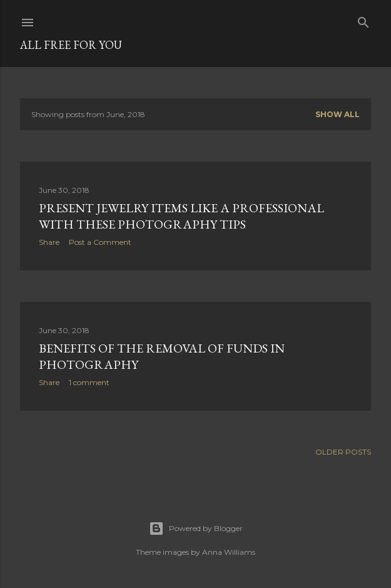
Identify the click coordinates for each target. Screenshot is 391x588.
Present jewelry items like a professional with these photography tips (181, 216)
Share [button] (49, 242)
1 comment (89, 382)
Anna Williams (229, 552)
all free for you (71, 45)
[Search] (363, 20)
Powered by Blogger (196, 529)
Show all (338, 114)
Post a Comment (100, 242)
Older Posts (343, 452)
